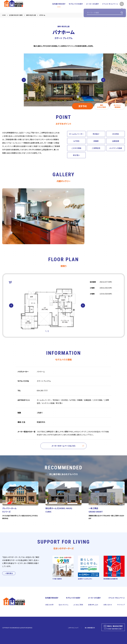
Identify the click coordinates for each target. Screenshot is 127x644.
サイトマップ (121, 605)
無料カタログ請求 (102, 106)
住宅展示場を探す (59, 6)
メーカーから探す (92, 6)
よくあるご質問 (78, 605)
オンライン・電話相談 (117, 106)
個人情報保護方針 (90, 628)
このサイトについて (73, 628)
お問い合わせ (108, 605)
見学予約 (83, 106)
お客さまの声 (49, 605)
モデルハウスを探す (76, 6)
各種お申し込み (93, 605)
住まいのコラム (63, 605)
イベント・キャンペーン (110, 6)
